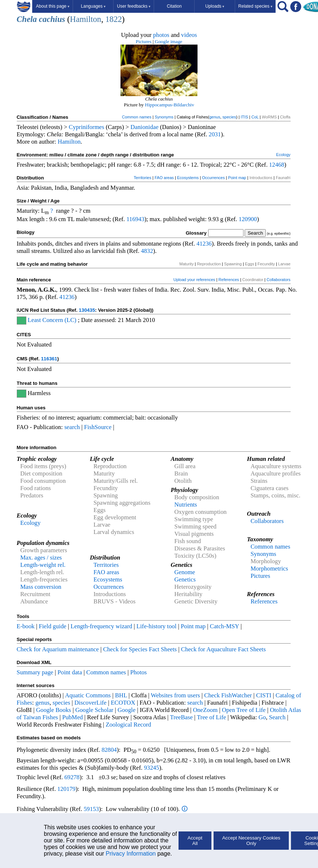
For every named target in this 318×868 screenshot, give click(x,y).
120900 (248, 219)
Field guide (52, 626)
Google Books (54, 710)
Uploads (215, 6)
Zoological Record (128, 725)
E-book (26, 626)
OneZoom (205, 710)
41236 (204, 244)
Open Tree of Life (244, 710)
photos (161, 35)
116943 (135, 219)
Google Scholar (94, 710)
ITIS (244, 117)
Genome (185, 572)
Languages (93, 6)
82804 (109, 750)
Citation (174, 6)
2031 (215, 134)
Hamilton (86, 19)
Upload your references (194, 280)
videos (189, 35)
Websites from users (175, 695)
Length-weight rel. (43, 565)
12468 (277, 165)
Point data (70, 672)
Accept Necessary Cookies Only (251, 841)
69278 (72, 777)
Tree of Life (211, 717)
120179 (66, 789)
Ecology (283, 155)
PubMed (72, 717)
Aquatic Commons (88, 695)
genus (215, 117)
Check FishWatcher (228, 695)
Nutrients (186, 505)
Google (127, 710)
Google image (168, 41)
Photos (139, 672)
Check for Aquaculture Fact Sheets (223, 649)
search (72, 427)
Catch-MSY (225, 626)
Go (262, 717)
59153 (91, 809)
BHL (121, 695)
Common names (137, 117)
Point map (237, 178)
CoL (255, 117)
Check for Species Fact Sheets (140, 649)
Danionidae (144, 127)
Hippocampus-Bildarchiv (170, 105)
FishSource (98, 427)
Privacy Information (131, 854)
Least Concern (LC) (52, 320)
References (229, 280)
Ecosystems (188, 178)
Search (277, 717)
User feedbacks (134, 6)
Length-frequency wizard (101, 626)
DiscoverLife (91, 703)
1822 (113, 19)
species (229, 117)
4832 (147, 251)
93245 (152, 768)
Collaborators (278, 280)
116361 (49, 359)
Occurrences (213, 178)
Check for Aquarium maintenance (58, 649)
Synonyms (164, 117)
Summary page (35, 672)
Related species (255, 6)
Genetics (185, 579)
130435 (87, 310)
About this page (53, 6)
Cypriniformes (86, 127)
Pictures (144, 41)
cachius (52, 19)
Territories (142, 178)
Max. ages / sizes (41, 558)
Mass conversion (41, 587)
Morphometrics (269, 568)
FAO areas (164, 178)
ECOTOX (123, 703)
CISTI (264, 695)
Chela (27, 19)
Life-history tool (157, 626)
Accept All (195, 841)
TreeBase (181, 717)
